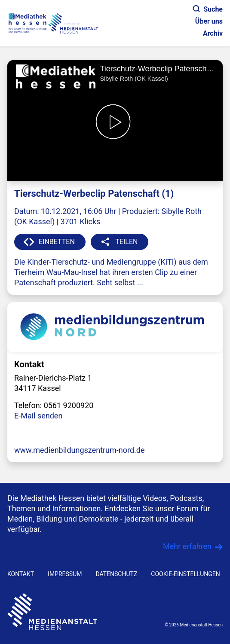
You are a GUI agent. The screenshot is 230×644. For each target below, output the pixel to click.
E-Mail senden (38, 416)
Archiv (213, 33)
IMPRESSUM (65, 574)
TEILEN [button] (126, 242)
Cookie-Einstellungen (185, 574)
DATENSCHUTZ (116, 574)
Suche (208, 9)
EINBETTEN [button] (57, 242)
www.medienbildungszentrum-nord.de (80, 450)
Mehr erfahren (187, 546)
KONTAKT (21, 574)
